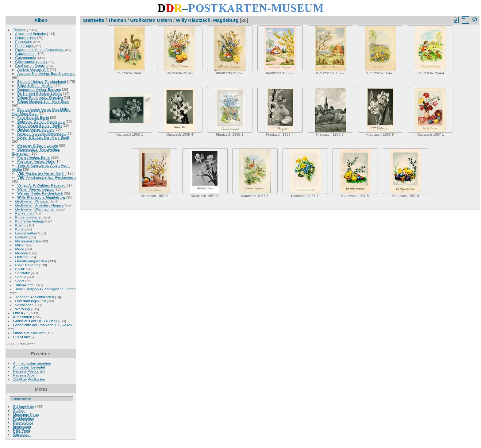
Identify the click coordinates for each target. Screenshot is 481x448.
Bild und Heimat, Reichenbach (42, 81)
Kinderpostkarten (29, 217)
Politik (20, 269)
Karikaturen (25, 213)
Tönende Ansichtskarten (35, 297)
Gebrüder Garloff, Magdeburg (41, 121)
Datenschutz (23, 422)
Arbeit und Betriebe (31, 34)
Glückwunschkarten (31, 62)
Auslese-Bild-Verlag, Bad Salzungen (46, 73)
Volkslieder (24, 305)
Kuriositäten (23, 317)
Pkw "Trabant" (27, 265)
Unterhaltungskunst (31, 301)
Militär (20, 245)
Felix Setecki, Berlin (33, 117)
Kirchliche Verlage (30, 221)
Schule (21, 277)
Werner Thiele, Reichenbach (40, 193)
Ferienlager (25, 46)
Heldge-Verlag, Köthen (36, 129)
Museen (22, 253)
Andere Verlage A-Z (33, 70)
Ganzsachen (25, 54)
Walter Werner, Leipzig (36, 189)
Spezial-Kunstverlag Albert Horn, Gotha (41, 167)
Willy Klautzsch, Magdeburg (41, 197)
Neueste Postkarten (29, 371)
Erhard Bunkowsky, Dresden (40, 97)
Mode (20, 249)
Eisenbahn (24, 42)
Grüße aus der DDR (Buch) (35, 321)
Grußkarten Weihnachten (35, 209)
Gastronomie (26, 58)
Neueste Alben (25, 375)
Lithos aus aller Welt (29, 333)
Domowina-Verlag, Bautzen (39, 89)
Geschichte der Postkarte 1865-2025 (43, 325)
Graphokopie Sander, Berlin (40, 125)
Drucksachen (26, 38)
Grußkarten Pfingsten (33, 201)
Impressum (22, 426)
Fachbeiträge (24, 418)
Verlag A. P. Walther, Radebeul (42, 185)
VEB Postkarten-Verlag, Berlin (42, 173)
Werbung (23, 309)
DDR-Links (22, 337)
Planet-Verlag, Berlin (34, 157)
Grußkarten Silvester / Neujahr (40, 205)
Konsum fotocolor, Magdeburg (42, 133)
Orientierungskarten (31, 261)
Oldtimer (23, 257)
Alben (41, 20)
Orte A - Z (21, 313)
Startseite (94, 20)
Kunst (20, 229)
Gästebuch (22, 434)
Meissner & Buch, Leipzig (38, 145)
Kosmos (22, 225)
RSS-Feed (22, 430)
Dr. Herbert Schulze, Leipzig (40, 93)
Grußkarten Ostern (30, 66)
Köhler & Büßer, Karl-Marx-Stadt (43, 137)
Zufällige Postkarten (29, 379)
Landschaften (26, 233)
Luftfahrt (22, 237)
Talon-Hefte (25, 285)
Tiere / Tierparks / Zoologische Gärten (46, 289)
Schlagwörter (24, 406)
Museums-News (26, 414)
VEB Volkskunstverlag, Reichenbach (47, 177)
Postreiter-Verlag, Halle (36, 161)
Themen (20, 30)
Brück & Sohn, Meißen (36, 85)
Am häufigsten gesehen (32, 363)
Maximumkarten (28, 241)
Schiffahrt (23, 273)
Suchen (19, 410)
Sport (20, 281)
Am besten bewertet (29, 367)
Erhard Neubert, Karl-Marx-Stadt (43, 101)
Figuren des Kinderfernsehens (40, 50)
